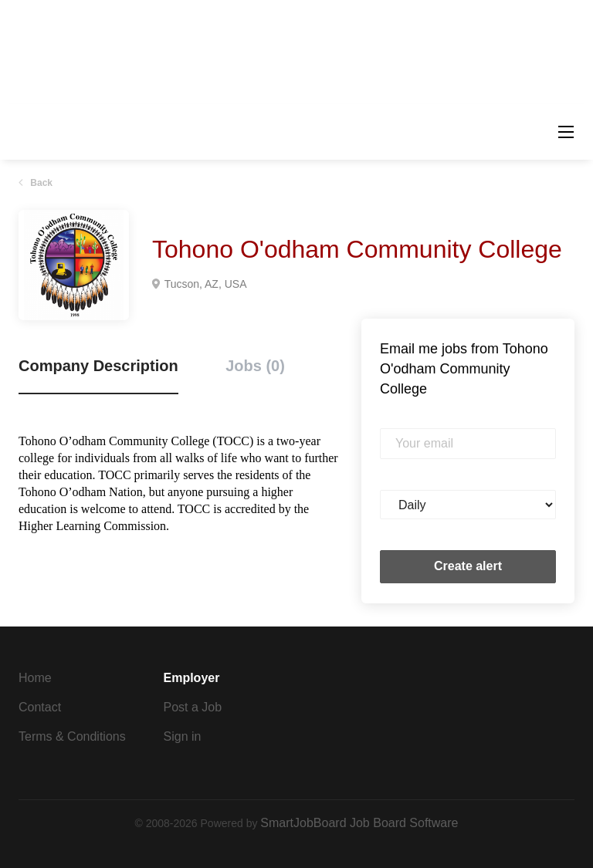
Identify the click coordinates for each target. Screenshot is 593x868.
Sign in (183, 736)
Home (35, 678)
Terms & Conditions (72, 736)
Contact (40, 707)
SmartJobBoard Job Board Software (359, 823)
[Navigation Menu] (566, 132)
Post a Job (193, 707)
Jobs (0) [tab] (255, 366)
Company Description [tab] (98, 366)
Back (40, 183)
